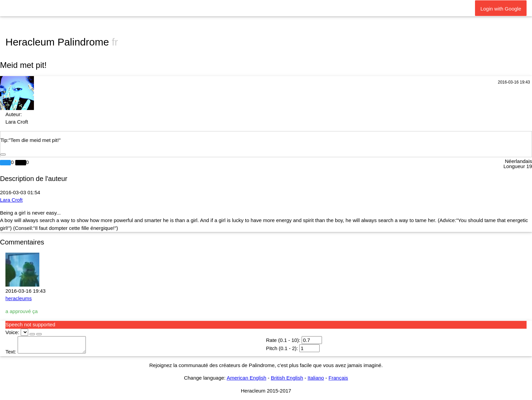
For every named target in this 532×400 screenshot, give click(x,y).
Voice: (12, 332)
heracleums (19, 298)
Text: (11, 352)
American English (246, 378)
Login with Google (501, 9)
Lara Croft (11, 200)
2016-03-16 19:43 (514, 82)
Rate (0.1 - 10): (283, 340)
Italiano (316, 378)
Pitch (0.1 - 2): (282, 348)
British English (287, 378)
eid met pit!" (47, 140)
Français (338, 378)
